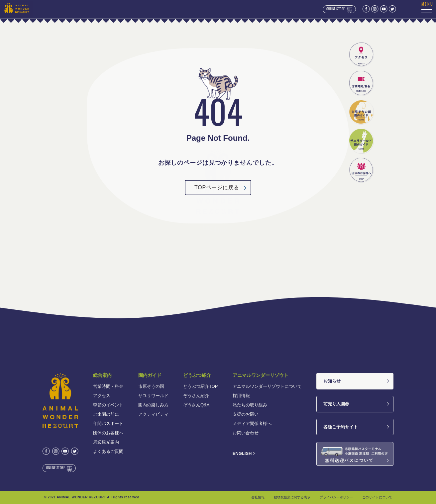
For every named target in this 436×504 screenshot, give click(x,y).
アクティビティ (153, 414)
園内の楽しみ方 (153, 405)
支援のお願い (246, 414)
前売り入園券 (336, 404)
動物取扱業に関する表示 (292, 497)
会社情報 (258, 497)
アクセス (102, 396)
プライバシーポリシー (336, 497)
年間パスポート (108, 423)
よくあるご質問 (108, 451)
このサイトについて (377, 497)
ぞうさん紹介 (196, 396)
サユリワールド (153, 396)
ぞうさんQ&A (196, 405)
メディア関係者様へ (252, 423)
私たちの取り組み (250, 405)
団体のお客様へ (108, 433)
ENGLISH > (244, 453)
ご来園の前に (106, 414)
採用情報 (241, 396)
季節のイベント (108, 405)
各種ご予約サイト (341, 427)
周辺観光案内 (106, 442)
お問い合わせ (246, 433)
